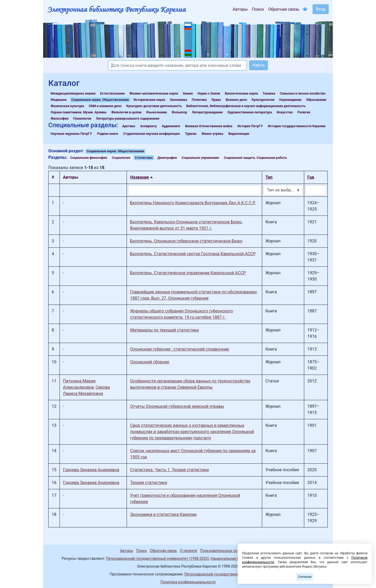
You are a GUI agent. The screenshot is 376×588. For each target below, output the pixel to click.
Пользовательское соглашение (227, 551)
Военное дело (236, 100)
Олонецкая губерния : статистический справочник (180, 349)
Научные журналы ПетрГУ (71, 134)
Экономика (178, 100)
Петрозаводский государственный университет (225, 574)
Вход (321, 9)
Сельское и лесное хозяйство (303, 93)
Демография (167, 158)
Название (139, 177)
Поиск (258, 9)
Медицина (59, 100)
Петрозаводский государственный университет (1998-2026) (157, 558)
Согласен (305, 577)
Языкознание (157, 112)
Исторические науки (149, 100)
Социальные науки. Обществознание (100, 100)
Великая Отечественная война (209, 126)
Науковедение (290, 100)
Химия (188, 93)
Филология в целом (126, 112)
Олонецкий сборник (150, 362)
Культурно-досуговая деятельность (154, 106)
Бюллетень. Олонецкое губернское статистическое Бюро (186, 241)
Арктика (129, 126)
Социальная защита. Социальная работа (255, 158)
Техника (269, 93)
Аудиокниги (171, 126)
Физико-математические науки (154, 93)
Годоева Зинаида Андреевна (91, 470)
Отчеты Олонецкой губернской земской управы (177, 406)
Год (311, 177)
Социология (121, 158)
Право (216, 100)
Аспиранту (148, 126)
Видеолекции (239, 134)
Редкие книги (108, 134)
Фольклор (179, 112)
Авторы (240, 9)
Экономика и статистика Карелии (163, 514)
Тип (269, 177)
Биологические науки (241, 93)
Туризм (191, 134)
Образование (316, 100)
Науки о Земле (209, 93)
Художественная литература (250, 112)
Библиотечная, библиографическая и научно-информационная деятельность (246, 106)
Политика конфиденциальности (188, 582)
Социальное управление (200, 158)
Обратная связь (284, 9)
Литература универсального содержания (128, 118)
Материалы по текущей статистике (164, 330)
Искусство (285, 112)
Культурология (263, 100)
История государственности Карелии (297, 126)
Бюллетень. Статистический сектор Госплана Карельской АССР (193, 254)
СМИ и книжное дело (105, 106)
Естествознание (113, 93)
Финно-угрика (212, 134)
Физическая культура (67, 106)
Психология (82, 118)
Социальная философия (89, 158)
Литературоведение (207, 112)
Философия (60, 118)
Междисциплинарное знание (73, 93)
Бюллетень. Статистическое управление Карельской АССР (188, 273)
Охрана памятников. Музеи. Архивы (79, 112)
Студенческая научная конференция (151, 134)
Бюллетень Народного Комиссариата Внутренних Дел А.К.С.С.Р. (193, 203)
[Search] (177, 65)
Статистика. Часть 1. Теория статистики (169, 470)
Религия (304, 112)
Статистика (144, 158)
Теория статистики (149, 483)
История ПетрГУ (250, 126)
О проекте (189, 551)
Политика (199, 100)
